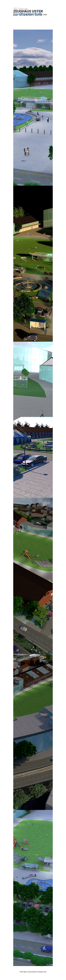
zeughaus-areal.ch (28, 14)
